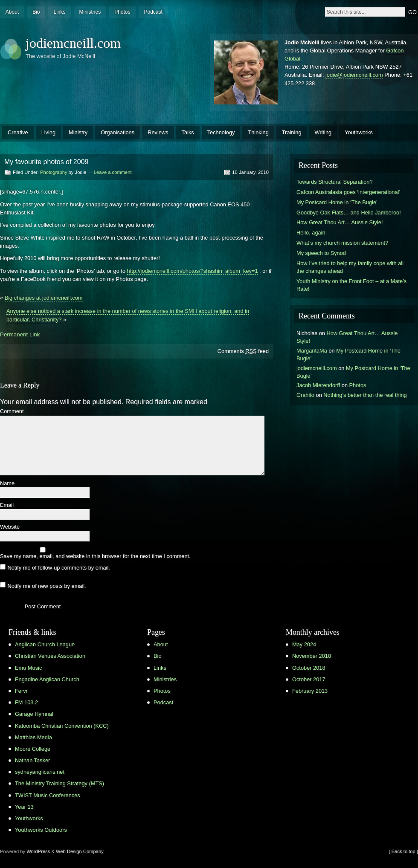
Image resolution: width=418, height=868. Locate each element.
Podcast (153, 12)
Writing (323, 132)
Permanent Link (20, 334)
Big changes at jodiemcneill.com (44, 298)
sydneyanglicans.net (40, 772)
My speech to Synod (321, 253)
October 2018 (309, 668)
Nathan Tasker (32, 760)
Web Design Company (80, 851)
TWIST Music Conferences (48, 795)
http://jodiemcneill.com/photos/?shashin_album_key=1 (193, 271)
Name (7, 484)
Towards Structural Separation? (335, 182)
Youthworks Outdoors (41, 830)
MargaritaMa (312, 351)
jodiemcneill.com (73, 43)
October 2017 (309, 679)
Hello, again (311, 233)
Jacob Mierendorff (318, 385)
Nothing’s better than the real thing (365, 395)
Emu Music (28, 668)
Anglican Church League (45, 644)
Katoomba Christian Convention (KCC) (62, 726)
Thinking (258, 132)
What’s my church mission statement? (342, 243)
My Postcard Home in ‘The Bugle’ (337, 202)
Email (7, 505)
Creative (18, 132)
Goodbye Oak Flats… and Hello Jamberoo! (349, 213)
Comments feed (243, 351)
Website (10, 527)
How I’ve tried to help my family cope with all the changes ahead (350, 267)
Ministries (90, 12)
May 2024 (304, 644)
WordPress (38, 851)
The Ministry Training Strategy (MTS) (60, 783)
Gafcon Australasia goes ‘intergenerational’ (348, 192)
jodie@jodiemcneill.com (354, 75)
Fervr (21, 691)
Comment (12, 412)
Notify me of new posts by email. (46, 586)
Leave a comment (113, 172)
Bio (36, 12)
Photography (54, 172)
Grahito (305, 395)
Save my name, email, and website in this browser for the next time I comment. (95, 557)
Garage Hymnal (34, 714)
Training (292, 132)
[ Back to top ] (403, 851)
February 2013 (310, 691)
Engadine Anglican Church (47, 679)
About (12, 12)
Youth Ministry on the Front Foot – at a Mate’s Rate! (351, 285)
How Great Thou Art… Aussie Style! (340, 222)
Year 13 (24, 807)
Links (59, 12)
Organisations (118, 132)
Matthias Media (33, 737)
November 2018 (312, 656)
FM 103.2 (26, 702)
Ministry (78, 132)
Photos (122, 12)
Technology (221, 132)
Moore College (33, 749)
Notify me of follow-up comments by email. (58, 568)
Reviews (158, 132)
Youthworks (359, 132)
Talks (188, 132)
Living (48, 132)
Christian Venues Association (50, 656)
